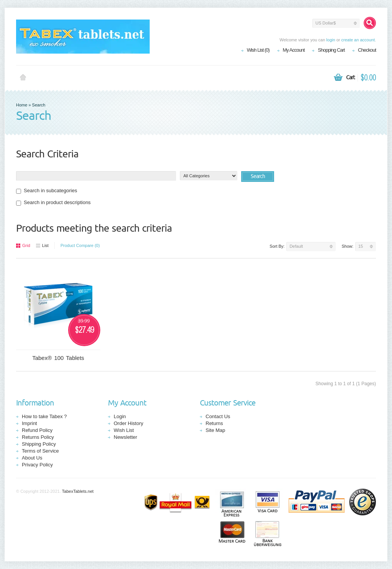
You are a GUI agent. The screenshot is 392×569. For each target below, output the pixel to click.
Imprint (29, 423)
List (42, 245)
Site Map (215, 430)
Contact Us (218, 416)
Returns (214, 423)
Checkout (367, 50)
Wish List (124, 430)
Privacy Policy (37, 465)
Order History (128, 423)
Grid (23, 245)
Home (23, 78)
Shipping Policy (39, 444)
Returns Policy (38, 437)
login (331, 40)
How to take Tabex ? (44, 416)
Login (120, 416)
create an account (358, 40)
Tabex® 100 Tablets (58, 358)
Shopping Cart (331, 50)
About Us (32, 458)
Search (39, 105)
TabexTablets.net (78, 491)
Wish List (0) (258, 50)
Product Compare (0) (80, 245)
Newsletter (125, 437)
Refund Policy (37, 430)
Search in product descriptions (53, 203)
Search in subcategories (47, 191)
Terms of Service (40, 451)
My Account (294, 50)
